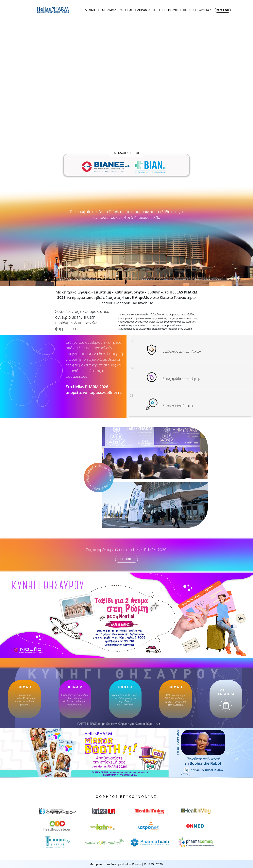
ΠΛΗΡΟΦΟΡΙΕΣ (145, 10)
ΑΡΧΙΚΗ (90, 10)
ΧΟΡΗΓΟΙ (126, 10)
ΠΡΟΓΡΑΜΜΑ (107, 10)
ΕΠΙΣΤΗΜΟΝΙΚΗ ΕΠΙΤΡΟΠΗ (177, 10)
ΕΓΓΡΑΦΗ (223, 10)
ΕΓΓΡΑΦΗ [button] (127, 559)
